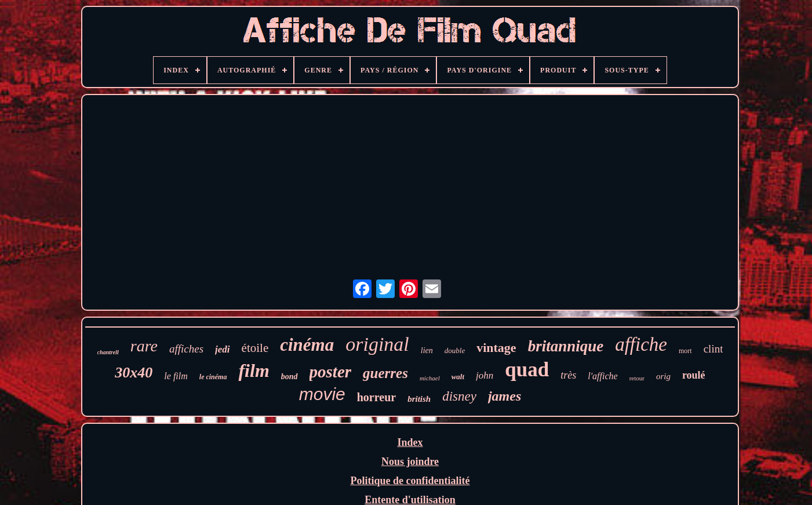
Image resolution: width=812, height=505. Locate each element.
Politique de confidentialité (410, 481)
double (455, 350)
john (485, 375)
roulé (694, 375)
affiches (186, 349)
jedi (223, 349)
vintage (496, 348)
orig (663, 376)
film (254, 370)
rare (144, 346)
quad (527, 370)
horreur (376, 397)
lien (427, 350)
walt (458, 377)
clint (713, 349)
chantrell (108, 352)
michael (430, 378)
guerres (385, 373)
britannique (566, 346)
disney (459, 396)
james (505, 396)
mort (685, 351)
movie (322, 394)
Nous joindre (410, 462)
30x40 (134, 373)
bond (290, 377)
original (377, 344)
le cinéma (213, 377)
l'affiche (602, 376)
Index (410, 442)
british (419, 399)
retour (637, 378)
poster (331, 372)
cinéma (307, 345)
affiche (641, 344)
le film (176, 376)
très (568, 375)
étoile (255, 348)
